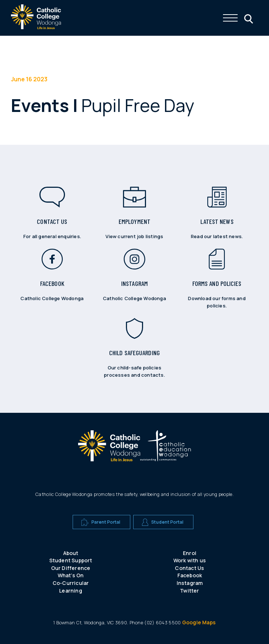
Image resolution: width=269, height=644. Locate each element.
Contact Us (189, 568)
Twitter (189, 591)
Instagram (190, 583)
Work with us (190, 560)
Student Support (71, 560)
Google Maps (199, 622)
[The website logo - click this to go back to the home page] (36, 27)
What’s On (71, 575)
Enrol (190, 553)
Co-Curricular (71, 583)
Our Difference (71, 568)
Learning (71, 591)
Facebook (190, 575)
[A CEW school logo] (109, 447)
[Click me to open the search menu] (248, 18)
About (71, 553)
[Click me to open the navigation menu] (230, 18)
